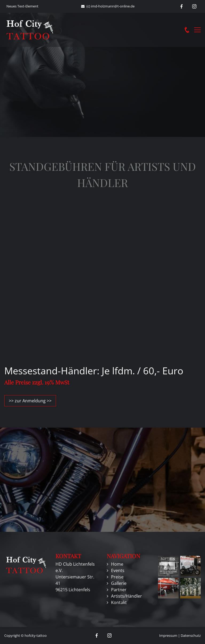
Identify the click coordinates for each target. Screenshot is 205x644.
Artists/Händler (127, 596)
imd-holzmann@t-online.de (113, 6)
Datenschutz (191, 635)
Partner (119, 590)
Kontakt (119, 602)
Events (118, 570)
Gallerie (119, 583)
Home (117, 564)
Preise (117, 577)
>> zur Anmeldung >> (30, 401)
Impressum (168, 635)
